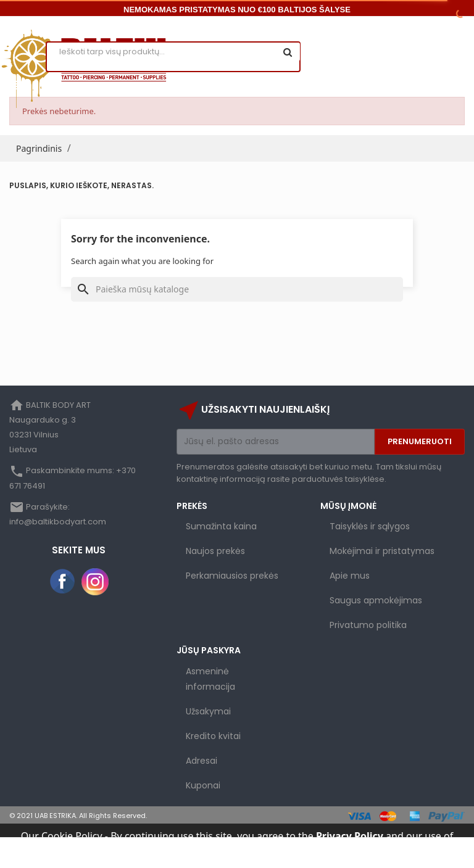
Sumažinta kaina (221, 526)
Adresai (202, 761)
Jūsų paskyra (209, 650)
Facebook (63, 582)
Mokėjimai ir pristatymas (382, 551)
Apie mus (350, 576)
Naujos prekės (215, 551)
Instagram (95, 582)
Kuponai (203, 785)
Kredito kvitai (213, 736)
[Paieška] (237, 289)
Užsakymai (208, 711)
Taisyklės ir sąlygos (370, 526)
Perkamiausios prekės (232, 576)
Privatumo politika (368, 625)
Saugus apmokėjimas (376, 600)
